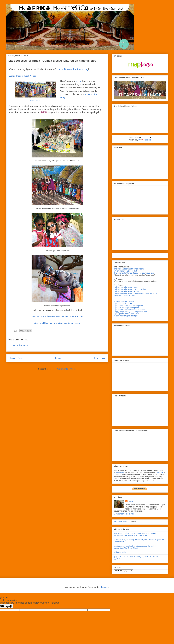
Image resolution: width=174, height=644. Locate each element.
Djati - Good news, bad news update (128, 306)
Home (58, 358)
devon (131, 501)
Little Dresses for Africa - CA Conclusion (130, 289)
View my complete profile (124, 514)
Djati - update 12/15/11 (123, 304)
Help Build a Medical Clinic (125, 295)
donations (121, 472)
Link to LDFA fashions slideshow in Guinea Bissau (57, 317)
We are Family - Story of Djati (126, 271)
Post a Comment (20, 345)
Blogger (104, 587)
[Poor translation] (9, 606)
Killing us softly (120, 552)
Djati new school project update (126, 308)
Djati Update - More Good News (127, 314)
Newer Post (16, 358)
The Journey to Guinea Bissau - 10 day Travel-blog (134, 273)
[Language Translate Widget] (140, 137)
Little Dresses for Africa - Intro (126, 287)
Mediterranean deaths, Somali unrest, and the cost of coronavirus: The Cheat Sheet (135, 547)
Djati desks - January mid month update (130, 310)
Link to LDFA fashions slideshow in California (57, 323)
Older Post (99, 358)
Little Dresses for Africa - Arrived (127, 291)
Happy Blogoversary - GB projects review (130, 312)
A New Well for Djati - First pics (126, 316)
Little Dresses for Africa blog (73, 69)
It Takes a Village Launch (124, 302)
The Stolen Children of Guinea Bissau (129, 269)
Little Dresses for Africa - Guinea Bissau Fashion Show (136, 293)
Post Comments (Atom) (64, 369)
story (78, 81)
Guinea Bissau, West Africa (22, 76)
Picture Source (36, 101)
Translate (145, 140)
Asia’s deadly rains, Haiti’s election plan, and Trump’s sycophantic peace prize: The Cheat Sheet (135, 534)
